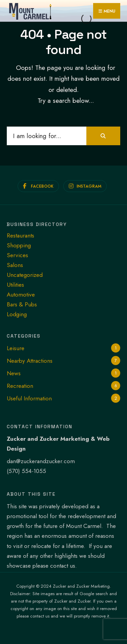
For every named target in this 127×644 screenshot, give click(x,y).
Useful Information (29, 398)
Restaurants (20, 235)
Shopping (19, 245)
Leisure (16, 348)
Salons (15, 265)
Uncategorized (25, 275)
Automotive (21, 295)
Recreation (20, 386)
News (14, 373)
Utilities (15, 285)
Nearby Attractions (30, 361)
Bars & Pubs (22, 304)
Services (17, 255)
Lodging (17, 314)
